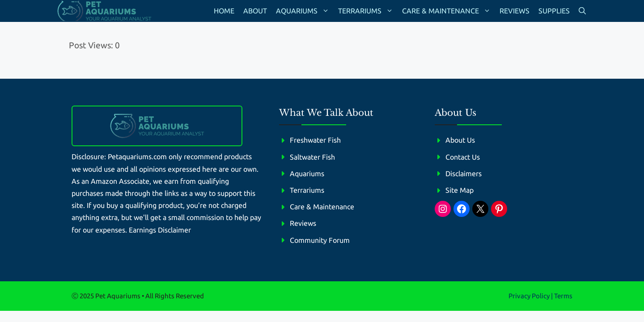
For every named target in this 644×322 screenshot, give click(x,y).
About (255, 11)
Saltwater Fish (312, 157)
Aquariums (305, 11)
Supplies (554, 11)
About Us (460, 140)
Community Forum (320, 240)
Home (224, 11)
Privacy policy (529, 296)
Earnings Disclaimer (160, 230)
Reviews (515, 11)
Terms (563, 296)
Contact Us (463, 157)
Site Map (460, 190)
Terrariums (368, 11)
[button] (582, 11)
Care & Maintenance (449, 11)
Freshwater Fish (315, 140)
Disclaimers (464, 174)
